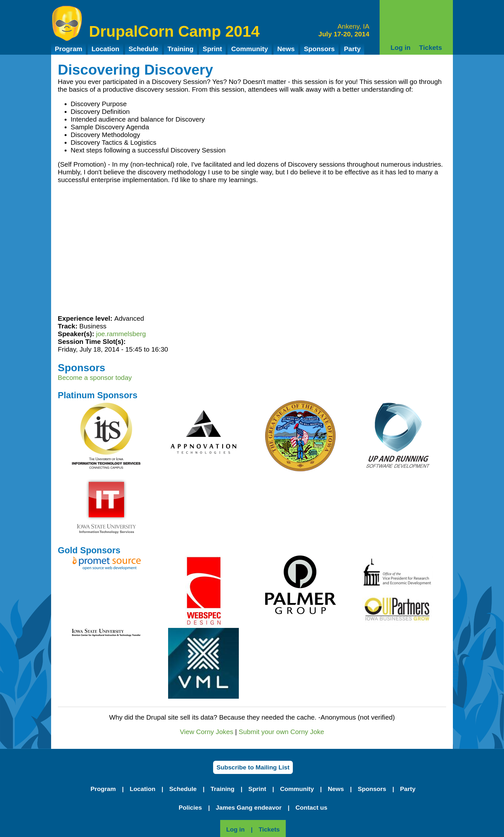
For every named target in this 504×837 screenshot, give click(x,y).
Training (180, 49)
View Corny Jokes (207, 732)
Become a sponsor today (95, 377)
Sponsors (319, 49)
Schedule (143, 49)
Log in (401, 47)
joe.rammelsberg (121, 334)
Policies (190, 808)
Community (249, 49)
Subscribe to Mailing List (253, 767)
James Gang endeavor (249, 808)
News (286, 49)
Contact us (311, 808)
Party (352, 49)
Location (106, 49)
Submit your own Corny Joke (282, 732)
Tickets (431, 47)
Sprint (212, 49)
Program (68, 49)
